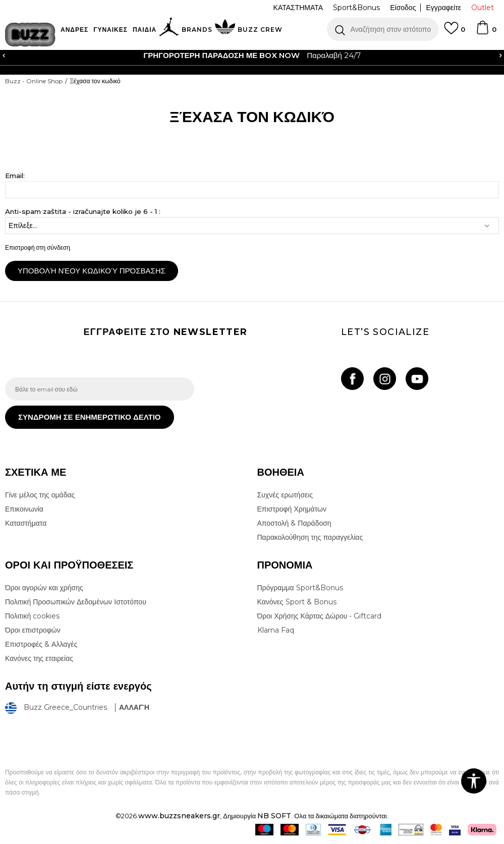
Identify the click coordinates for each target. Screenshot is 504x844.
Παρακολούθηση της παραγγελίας (310, 537)
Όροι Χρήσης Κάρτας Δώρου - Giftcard (320, 616)
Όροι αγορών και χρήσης (44, 588)
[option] (252, 55)
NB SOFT (274, 816)
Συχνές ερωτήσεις (285, 495)
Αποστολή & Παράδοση (294, 523)
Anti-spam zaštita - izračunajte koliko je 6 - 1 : (83, 212)
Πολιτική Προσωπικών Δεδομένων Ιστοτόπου (76, 602)
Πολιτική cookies (32, 616)
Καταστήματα (26, 523)
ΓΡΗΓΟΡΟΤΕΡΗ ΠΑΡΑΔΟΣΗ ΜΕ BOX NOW (221, 55)
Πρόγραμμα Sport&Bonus (300, 588)
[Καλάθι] (486, 32)
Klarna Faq (276, 630)
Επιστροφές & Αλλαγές (41, 644)
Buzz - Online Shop (34, 81)
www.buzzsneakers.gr (179, 816)
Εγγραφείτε (443, 8)
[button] (383, 29)
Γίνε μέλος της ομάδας (40, 495)
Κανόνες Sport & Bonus (297, 602)
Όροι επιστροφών (33, 630)
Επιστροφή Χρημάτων (292, 509)
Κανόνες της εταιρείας (39, 658)
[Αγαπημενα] (455, 33)
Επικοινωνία (24, 509)
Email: (15, 176)
